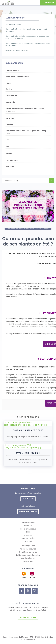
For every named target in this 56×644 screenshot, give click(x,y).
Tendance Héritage (13, 24)
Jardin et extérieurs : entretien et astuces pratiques (28, 229)
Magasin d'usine (28, 538)
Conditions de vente (28, 552)
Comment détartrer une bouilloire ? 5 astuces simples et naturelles (28, 44)
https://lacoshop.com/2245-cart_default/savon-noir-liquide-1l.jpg (23, 446)
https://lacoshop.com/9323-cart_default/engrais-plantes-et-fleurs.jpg (25, 424)
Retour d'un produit (28, 529)
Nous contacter (28, 617)
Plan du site (28, 561)
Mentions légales (28, 558)
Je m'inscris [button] (28, 499)
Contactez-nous (28, 523)
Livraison (28, 526)
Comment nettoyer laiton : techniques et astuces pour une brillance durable (27, 37)
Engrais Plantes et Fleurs (28, 430)
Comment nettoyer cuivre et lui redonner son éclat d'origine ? (26, 30)
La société (28, 535)
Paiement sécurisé (28, 549)
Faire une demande (28, 512)
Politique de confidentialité (28, 555)
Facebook (28, 541)
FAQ (28, 532)
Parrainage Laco (28, 546)
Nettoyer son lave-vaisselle (17, 50)
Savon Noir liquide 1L (28, 453)
